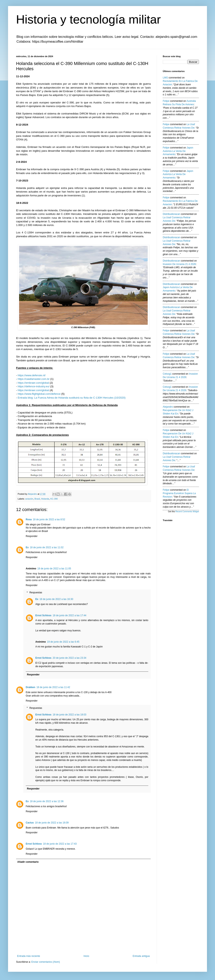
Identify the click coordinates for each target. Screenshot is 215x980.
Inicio (86, 956)
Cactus (30, 823)
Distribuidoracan (171, 214)
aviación (29, 499)
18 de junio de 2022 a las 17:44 (69, 615)
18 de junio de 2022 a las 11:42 (53, 687)
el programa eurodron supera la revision (179, 493)
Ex (27, 547)
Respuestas (36, 593)
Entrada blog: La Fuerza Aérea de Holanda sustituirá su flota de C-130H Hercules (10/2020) (72, 398)
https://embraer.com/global (33, 383)
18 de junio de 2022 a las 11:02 (47, 547)
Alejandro (168, 407)
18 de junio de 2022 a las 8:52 (49, 519)
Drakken (30, 687)
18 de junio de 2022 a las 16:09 (52, 823)
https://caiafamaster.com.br (34, 379)
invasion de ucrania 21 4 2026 (179, 264)
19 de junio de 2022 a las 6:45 (63, 642)
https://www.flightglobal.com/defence (39, 394)
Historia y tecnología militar (88, 19)
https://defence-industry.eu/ (34, 386)
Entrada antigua (141, 956)
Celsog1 (167, 374)
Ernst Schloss (43, 615)
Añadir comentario (28, 862)
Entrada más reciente (29, 956)
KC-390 (54, 499)
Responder (32, 536)
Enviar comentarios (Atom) (46, 962)
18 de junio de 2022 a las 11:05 (54, 569)
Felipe (166, 101)
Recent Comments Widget (187, 512)
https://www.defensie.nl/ (32, 375)
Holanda (45, 499)
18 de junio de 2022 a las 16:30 (56, 599)
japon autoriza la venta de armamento (178, 151)
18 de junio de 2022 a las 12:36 (47, 801)
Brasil (37, 499)
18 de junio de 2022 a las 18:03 (69, 715)
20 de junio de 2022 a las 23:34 (69, 658)
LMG (165, 78)
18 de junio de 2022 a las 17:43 (60, 844)
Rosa (29, 519)
